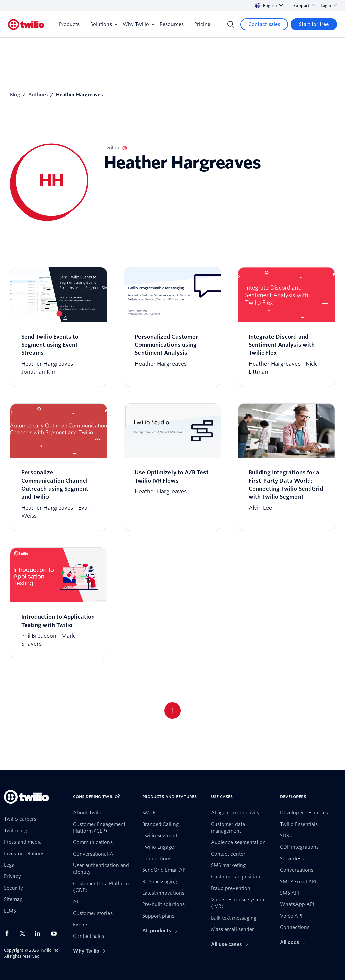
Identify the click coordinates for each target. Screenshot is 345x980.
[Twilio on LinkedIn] (40, 933)
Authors (38, 95)
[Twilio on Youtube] (56, 933)
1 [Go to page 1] (173, 710)
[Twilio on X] (25, 933)
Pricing (205, 24)
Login (329, 6)
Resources (174, 24)
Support (304, 6)
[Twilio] (26, 24)
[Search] (231, 24)
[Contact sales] (264, 24)
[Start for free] (314, 24)
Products (72, 24)
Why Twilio (138, 24)
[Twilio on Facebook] (9, 933)
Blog (15, 95)
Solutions (104, 24)
